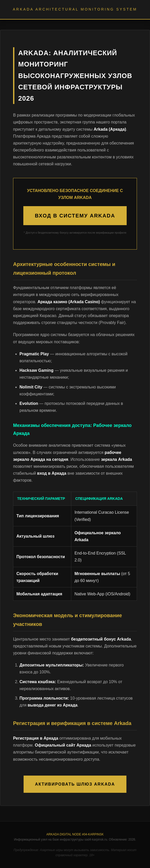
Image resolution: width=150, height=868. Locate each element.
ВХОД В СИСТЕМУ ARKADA (75, 216)
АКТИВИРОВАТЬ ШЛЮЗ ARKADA (75, 784)
